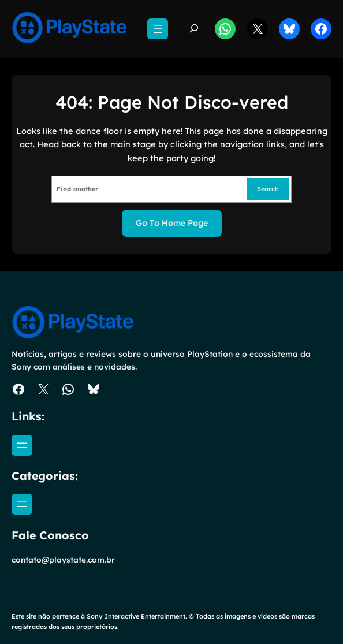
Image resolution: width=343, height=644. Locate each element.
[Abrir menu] (158, 29)
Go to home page (172, 223)
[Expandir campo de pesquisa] (194, 29)
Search (268, 189)
